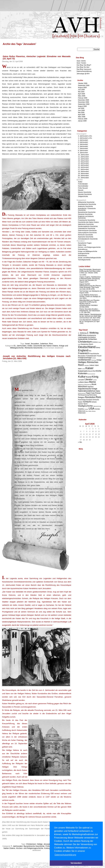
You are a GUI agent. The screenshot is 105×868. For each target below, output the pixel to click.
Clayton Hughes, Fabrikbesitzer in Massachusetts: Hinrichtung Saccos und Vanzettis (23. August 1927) (90, 279)
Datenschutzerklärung (84, 71)
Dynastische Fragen (85, 243)
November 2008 (83, 102)
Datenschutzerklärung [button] (65, 855)
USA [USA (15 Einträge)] (92, 409)
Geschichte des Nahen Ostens (46, 346)
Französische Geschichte (87, 220)
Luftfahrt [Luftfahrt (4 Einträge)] (81, 382)
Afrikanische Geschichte (86, 202)
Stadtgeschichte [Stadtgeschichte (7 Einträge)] (85, 406)
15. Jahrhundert (83, 165)
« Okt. (80, 442)
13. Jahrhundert (83, 161)
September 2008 (84, 104)
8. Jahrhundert (83, 151)
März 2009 (82, 96)
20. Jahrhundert (83, 176)
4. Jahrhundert (83, 144)
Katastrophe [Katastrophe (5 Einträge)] (83, 371)
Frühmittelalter (83, 184)
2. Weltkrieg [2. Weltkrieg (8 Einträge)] (93, 333)
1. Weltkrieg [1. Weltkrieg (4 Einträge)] (82, 333)
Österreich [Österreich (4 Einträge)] (82, 413)
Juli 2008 (81, 108)
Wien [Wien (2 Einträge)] (87, 411)
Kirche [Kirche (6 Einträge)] (98, 371)
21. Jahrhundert (83, 178)
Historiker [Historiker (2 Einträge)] (87, 365)
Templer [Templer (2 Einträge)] (86, 409)
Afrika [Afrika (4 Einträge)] (84, 335)
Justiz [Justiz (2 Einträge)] (84, 369)
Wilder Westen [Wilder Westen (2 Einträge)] (92, 411)
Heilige (40, 844)
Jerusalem (35, 344)
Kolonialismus (83, 249)
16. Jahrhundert (83, 167)
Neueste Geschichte (85, 194)
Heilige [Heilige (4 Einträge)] (99, 360)
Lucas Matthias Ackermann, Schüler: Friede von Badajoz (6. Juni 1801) (90, 296)
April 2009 (82, 94)
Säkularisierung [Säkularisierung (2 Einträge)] (97, 406)
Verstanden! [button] (76, 863)
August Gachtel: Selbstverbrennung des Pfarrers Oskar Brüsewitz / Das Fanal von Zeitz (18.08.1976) (90, 286)
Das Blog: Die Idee (83, 67)
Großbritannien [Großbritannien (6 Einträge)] (85, 360)
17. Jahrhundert (83, 169)
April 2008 (82, 115)
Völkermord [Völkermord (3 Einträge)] (82, 411)
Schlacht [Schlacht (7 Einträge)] (87, 402)
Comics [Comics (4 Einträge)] (95, 342)
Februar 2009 (83, 98)
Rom (51, 344)
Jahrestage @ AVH (83, 74)
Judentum (44, 344)
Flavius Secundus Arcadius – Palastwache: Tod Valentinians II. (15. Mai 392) (90, 311)
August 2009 (82, 87)
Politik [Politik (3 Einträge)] (93, 393)
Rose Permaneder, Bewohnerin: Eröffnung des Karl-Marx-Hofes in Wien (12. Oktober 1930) (90, 271)
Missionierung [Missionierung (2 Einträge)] (88, 385)
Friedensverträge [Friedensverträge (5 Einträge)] (85, 358)
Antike (30, 346)
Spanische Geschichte (86, 237)
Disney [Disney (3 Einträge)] (98, 347)
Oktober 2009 (83, 83)
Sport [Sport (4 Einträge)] (86, 404)
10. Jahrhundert (83, 155)
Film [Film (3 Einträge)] (90, 351)
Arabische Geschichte (85, 206)
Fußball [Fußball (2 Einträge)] (94, 358)
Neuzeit (81, 190)
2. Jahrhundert (83, 142)
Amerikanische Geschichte (87, 204)
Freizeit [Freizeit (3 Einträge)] (99, 356)
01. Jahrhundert (20, 346)
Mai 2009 (81, 92)
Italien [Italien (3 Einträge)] (80, 369)
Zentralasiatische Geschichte (88, 239)
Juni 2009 (81, 90)
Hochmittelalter (83, 186)
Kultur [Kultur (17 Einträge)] (82, 377)
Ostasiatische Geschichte (87, 228)
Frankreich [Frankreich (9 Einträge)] (84, 353)
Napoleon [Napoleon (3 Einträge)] (91, 387)
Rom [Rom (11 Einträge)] (98, 397)
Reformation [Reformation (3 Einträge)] (93, 395)
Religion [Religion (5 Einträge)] (81, 397)
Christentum (31, 844)
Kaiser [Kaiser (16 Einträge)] (89, 368)
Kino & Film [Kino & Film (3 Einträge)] (92, 371)
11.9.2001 (83, 275)
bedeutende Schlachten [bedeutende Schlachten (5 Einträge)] (88, 339)
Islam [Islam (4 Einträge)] (97, 365)
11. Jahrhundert (83, 157)
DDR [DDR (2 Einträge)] (79, 344)
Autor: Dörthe (81, 61)
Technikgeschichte (84, 260)
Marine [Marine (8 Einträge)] (92, 382)
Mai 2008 (81, 112)
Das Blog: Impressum (84, 69)
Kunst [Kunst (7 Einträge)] (89, 377)
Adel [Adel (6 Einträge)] (80, 335)
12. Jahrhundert (83, 159)
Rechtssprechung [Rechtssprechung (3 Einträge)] (83, 395)
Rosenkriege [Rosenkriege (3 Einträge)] (82, 400)
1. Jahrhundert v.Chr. (85, 138)
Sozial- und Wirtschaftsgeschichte (89, 258)
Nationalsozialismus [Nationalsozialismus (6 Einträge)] (87, 391)
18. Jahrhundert (83, 171)
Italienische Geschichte (86, 224)
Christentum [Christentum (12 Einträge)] (85, 342)
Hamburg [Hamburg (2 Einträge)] (94, 360)
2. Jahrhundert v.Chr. (85, 136)
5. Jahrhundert (83, 146)
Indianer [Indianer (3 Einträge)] (92, 365)
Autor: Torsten (81, 63)
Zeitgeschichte (83, 196)
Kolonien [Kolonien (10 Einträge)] (83, 373)
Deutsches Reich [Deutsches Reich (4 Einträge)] (87, 344)
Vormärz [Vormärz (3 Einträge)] (97, 409)
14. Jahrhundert (83, 163)
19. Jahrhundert (83, 173)
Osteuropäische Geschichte (87, 233)
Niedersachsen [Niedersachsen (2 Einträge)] (82, 393)
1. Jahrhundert (83, 140)
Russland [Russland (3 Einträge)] (89, 400)
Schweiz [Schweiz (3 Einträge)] (94, 402)
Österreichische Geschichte (87, 231)
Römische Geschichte (33, 348)
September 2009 (84, 85)
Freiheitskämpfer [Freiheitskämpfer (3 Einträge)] (91, 356)
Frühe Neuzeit (83, 188)
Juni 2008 (81, 110)
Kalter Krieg (82, 245)
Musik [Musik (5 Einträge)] (94, 384)
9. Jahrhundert (83, 153)
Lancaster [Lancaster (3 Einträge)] (81, 380)
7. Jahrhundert (17, 846)
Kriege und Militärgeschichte (88, 251)
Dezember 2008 (83, 100)
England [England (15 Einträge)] (83, 350)
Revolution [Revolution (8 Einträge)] (90, 397)
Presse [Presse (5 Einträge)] (98, 393)
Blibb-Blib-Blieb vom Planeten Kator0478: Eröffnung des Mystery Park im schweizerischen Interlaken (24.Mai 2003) (89, 304)
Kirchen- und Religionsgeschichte (30, 848)
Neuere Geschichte (85, 192)
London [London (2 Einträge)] (95, 380)
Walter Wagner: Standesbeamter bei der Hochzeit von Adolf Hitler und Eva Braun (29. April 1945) (90, 316)
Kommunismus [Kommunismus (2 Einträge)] (92, 374)
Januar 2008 (82, 121)
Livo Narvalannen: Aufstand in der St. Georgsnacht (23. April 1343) (90, 321)
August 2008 (82, 106)
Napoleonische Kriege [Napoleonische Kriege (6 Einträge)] (88, 389)
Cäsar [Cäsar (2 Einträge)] (100, 342)
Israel (27, 344)
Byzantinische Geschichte (34, 846)
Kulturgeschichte (84, 253)
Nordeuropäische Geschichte (88, 226)
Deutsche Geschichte (85, 214)
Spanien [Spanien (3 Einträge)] (81, 404)
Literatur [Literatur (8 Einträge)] (89, 379)
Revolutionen (82, 255)
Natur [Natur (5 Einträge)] (98, 391)
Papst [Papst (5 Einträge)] (88, 393)
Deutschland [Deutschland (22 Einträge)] (87, 347)
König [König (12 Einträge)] (95, 377)
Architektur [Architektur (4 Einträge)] (92, 337)
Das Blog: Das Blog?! (84, 65)
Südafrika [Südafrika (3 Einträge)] (81, 409)
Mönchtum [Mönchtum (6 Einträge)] (83, 386)
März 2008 (82, 117)
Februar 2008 (83, 119)
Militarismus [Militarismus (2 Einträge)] (81, 385)
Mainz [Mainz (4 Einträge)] (87, 382)
